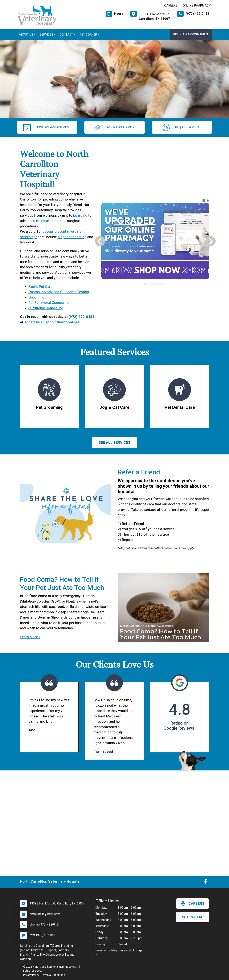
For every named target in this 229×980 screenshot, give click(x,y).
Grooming (36, 297)
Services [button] (48, 35)
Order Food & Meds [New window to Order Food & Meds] (114, 127)
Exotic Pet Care (40, 287)
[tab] (145, 284)
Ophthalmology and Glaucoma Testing (59, 292)
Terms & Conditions (53, 975)
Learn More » (30, 637)
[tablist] (155, 284)
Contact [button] (68, 35)
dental (61, 221)
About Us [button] (27, 35)
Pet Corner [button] (90, 35)
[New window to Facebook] (206, 882)
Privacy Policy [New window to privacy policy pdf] (31, 975)
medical (42, 221)
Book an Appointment (191, 34)
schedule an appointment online (51, 322)
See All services (114, 442)
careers (193, 903)
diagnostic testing (72, 237)
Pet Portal (193, 917)
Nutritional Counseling (46, 308)
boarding (80, 215)
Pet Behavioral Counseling (49, 303)
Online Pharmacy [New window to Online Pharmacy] (197, 5)
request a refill (182, 127)
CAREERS (171, 5)
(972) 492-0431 (81, 317)
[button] (204, 201)
